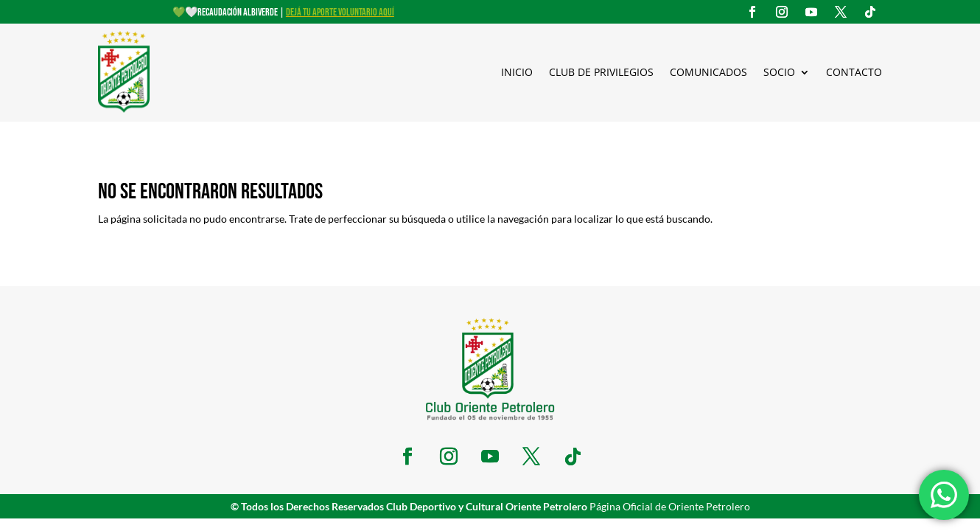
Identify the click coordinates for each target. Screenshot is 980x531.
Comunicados (708, 72)
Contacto (854, 72)
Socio (779, 72)
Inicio (517, 72)
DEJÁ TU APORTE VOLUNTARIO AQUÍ (340, 12)
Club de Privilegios (601, 72)
